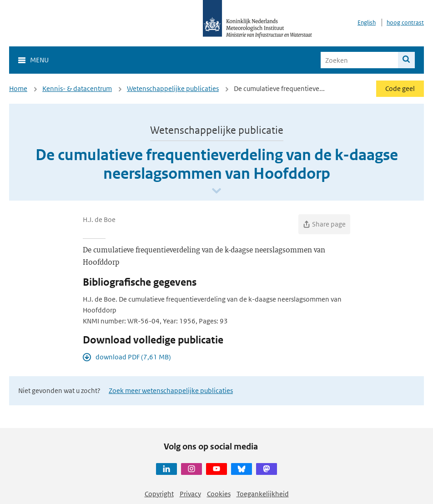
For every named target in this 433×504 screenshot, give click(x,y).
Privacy (190, 494)
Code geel (400, 88)
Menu (39, 60)
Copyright (159, 494)
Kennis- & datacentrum (77, 88)
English (367, 23)
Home (18, 88)
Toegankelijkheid (263, 494)
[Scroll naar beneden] (216, 191)
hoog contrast (405, 23)
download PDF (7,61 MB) (133, 357)
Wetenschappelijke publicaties (173, 88)
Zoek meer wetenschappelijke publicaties (171, 391)
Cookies (219, 494)
